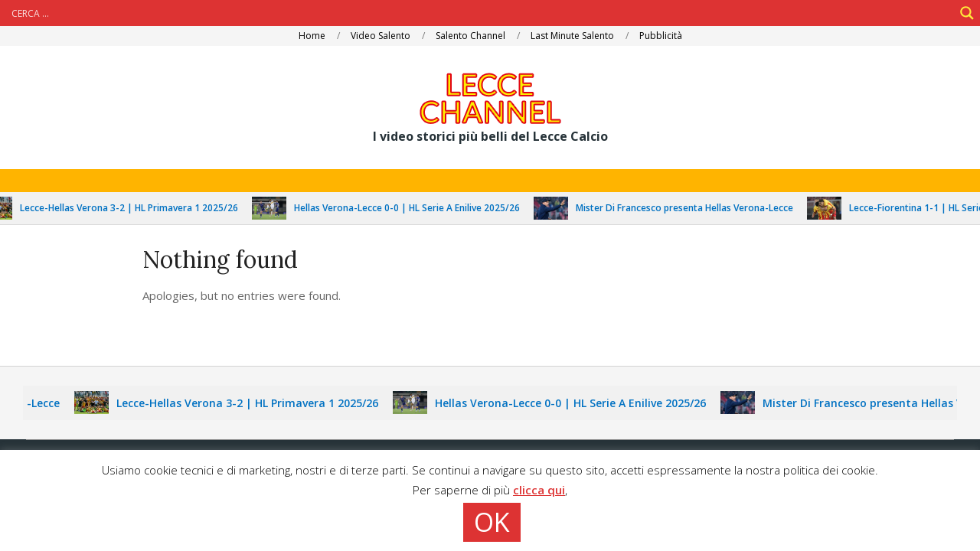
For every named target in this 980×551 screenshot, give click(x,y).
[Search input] (481, 13)
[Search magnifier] (967, 13)
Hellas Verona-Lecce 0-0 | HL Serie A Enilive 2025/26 (415, 208)
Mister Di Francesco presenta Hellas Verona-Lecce (693, 208)
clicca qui (539, 490)
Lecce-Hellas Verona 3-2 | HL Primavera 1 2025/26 (137, 208)
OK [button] (492, 522)
